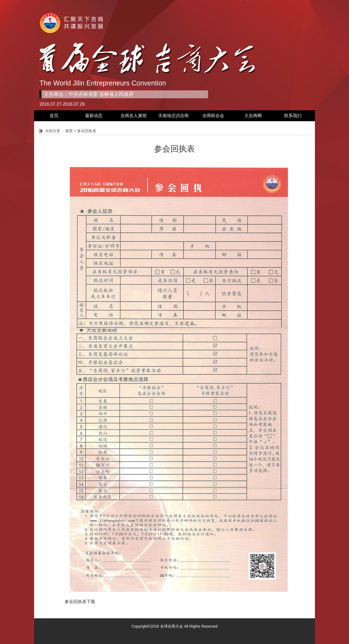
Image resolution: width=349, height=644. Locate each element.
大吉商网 (253, 116)
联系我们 (293, 116)
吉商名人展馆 (134, 116)
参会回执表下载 (80, 602)
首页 (54, 116)
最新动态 (94, 116)
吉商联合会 (213, 116)
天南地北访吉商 (173, 116)
